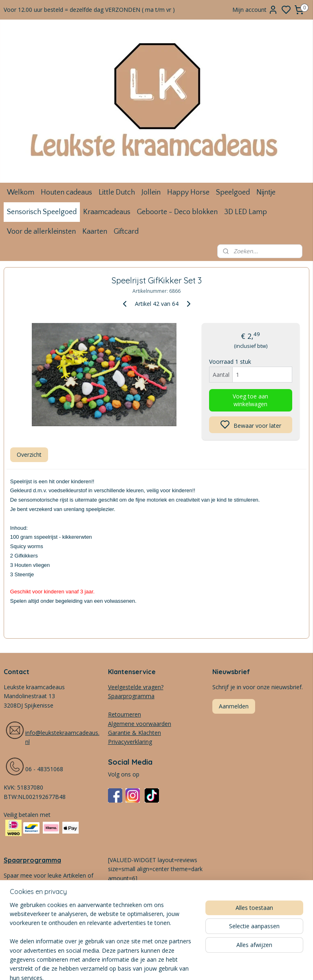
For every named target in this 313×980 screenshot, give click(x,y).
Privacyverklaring (130, 742)
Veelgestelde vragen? (136, 687)
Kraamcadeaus (107, 212)
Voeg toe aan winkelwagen (250, 400)
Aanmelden (234, 706)
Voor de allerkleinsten (41, 232)
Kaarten (95, 232)
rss (211, 965)
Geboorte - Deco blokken (177, 212)
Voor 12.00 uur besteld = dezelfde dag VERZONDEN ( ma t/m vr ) (89, 10)
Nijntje (266, 192)
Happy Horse (188, 192)
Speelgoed (233, 192)
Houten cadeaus (66, 192)
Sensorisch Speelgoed (42, 212)
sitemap (193, 965)
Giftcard (126, 232)
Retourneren (125, 714)
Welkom (21, 192)
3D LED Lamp (246, 212)
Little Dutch (117, 192)
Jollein (151, 192)
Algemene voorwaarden (140, 724)
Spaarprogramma (32, 860)
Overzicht (29, 454)
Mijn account (255, 10)
